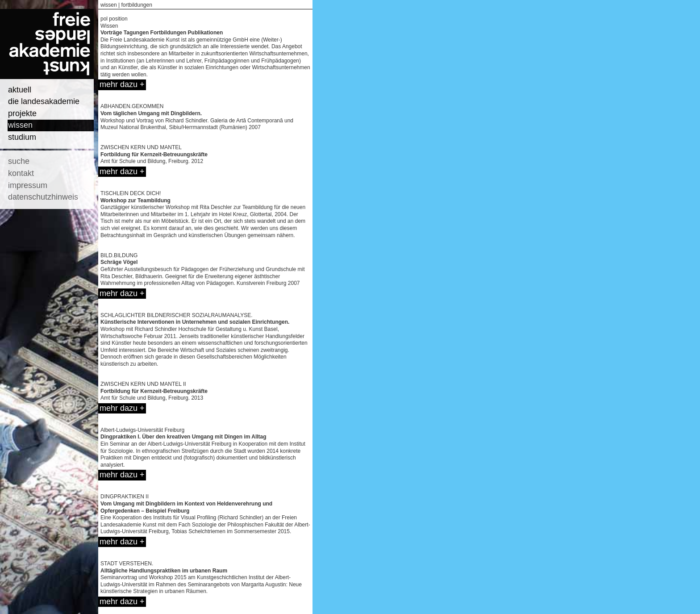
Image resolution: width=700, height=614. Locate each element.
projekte (22, 113)
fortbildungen (136, 5)
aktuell (20, 90)
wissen (20, 125)
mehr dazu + (122, 84)
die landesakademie (44, 101)
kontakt (21, 173)
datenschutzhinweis (43, 197)
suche (19, 161)
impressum (28, 185)
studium (22, 137)
